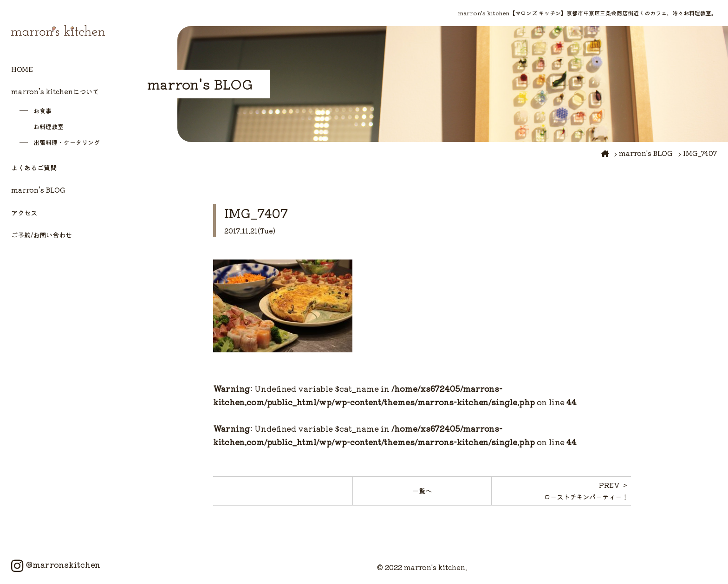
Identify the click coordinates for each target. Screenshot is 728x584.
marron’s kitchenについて (55, 91)
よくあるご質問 (34, 167)
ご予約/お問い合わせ (42, 235)
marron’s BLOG (38, 190)
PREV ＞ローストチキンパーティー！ (586, 490)
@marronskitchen (56, 565)
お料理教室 (49, 127)
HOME (22, 69)
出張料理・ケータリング (67, 142)
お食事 (42, 111)
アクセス (24, 212)
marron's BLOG (646, 153)
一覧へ (422, 490)
